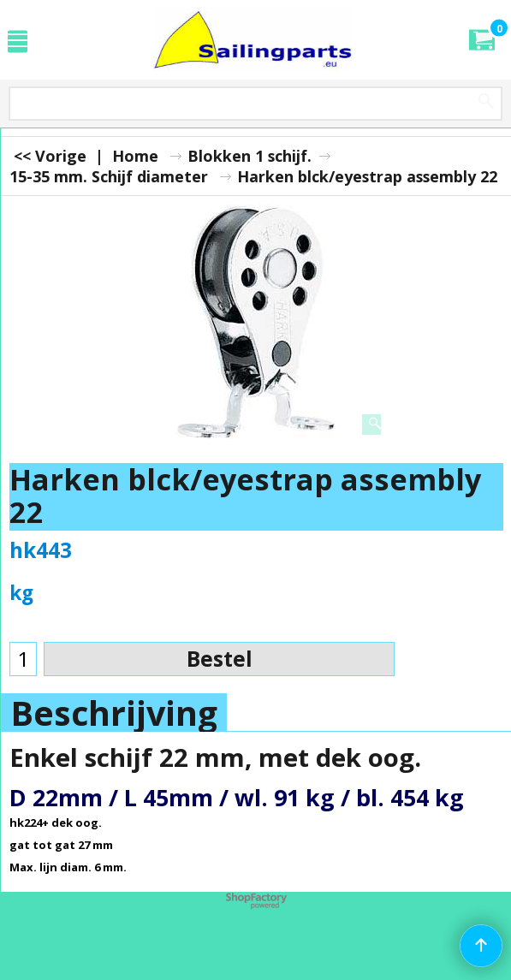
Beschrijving (114, 713)
